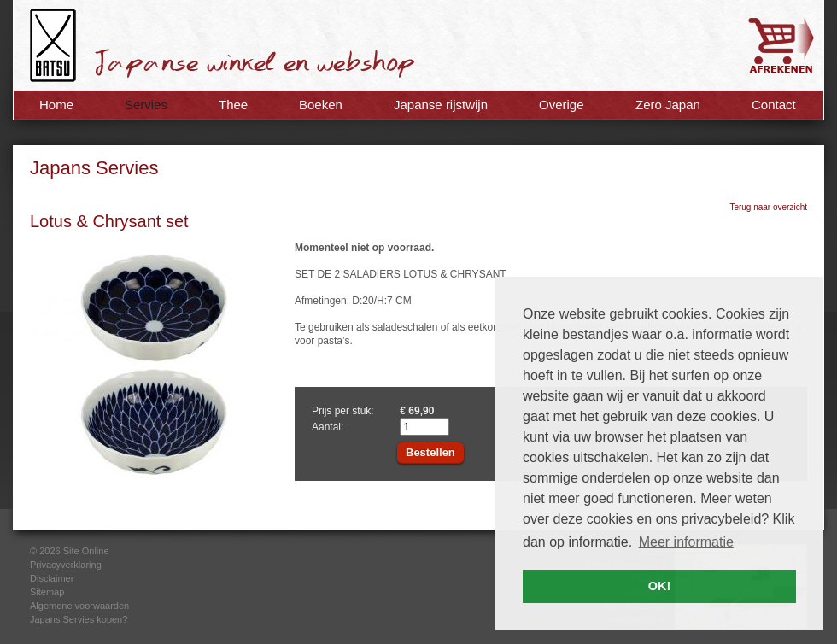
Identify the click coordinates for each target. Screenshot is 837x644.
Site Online (86, 551)
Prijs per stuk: (343, 411)
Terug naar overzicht (768, 207)
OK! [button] (659, 586)
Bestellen (430, 452)
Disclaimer (52, 578)
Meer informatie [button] (686, 542)
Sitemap (47, 592)
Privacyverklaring (66, 565)
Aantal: (328, 427)
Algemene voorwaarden (79, 606)
